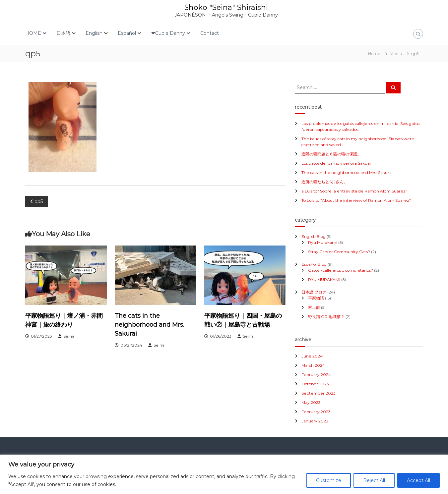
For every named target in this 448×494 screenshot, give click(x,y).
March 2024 (313, 365)
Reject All (374, 480)
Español (127, 33)
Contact (210, 33)
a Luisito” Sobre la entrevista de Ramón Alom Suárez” (354, 191)
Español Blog (314, 264)
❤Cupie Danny (168, 33)
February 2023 (316, 412)
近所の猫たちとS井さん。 (324, 182)
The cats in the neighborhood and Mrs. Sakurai (149, 325)
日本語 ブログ (314, 292)
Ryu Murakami (323, 242)
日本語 (63, 33)
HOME (33, 33)
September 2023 (319, 393)
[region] (224, 474)
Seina (69, 336)
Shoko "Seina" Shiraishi (226, 7)
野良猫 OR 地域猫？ (326, 317)
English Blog (314, 236)
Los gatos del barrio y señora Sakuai (336, 163)
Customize (329, 480)
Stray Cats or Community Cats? (339, 252)
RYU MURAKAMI (324, 279)
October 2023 (315, 384)
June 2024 (312, 356)
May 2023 (311, 402)
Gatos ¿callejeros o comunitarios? (341, 270)
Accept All (418, 480)
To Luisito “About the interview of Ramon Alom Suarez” (356, 200)
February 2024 (316, 375)
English (94, 33)
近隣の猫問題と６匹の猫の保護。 (331, 154)
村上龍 (314, 307)
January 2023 (315, 421)
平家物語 (316, 298)
